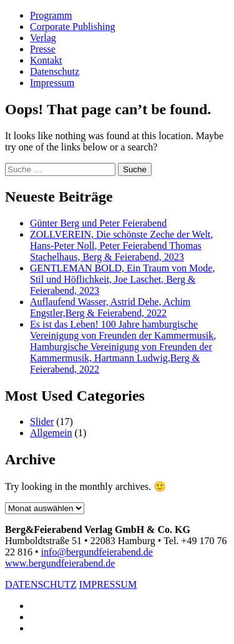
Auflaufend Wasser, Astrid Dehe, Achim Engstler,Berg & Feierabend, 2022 (110, 307)
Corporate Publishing (72, 27)
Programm (51, 15)
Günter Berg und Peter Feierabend (98, 223)
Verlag (43, 38)
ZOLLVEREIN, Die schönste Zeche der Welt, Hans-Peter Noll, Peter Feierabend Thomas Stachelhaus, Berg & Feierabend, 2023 (121, 246)
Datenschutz (55, 71)
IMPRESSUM (108, 584)
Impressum (52, 83)
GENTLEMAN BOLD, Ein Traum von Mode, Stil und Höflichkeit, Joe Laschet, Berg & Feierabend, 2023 (122, 279)
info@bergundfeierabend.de (97, 552)
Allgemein (51, 433)
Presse (43, 49)
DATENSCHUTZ (41, 584)
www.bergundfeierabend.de (60, 563)
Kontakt (46, 60)
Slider (42, 422)
